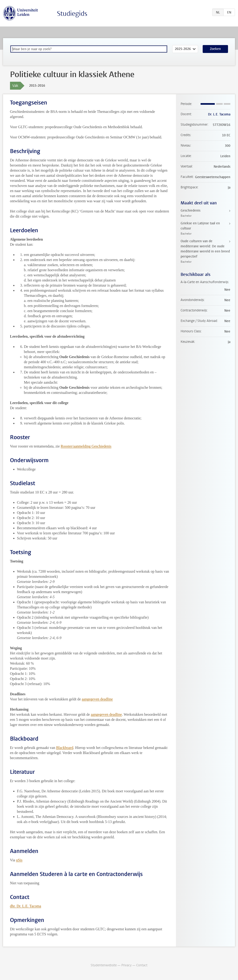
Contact (142, 965)
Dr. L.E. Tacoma (219, 114)
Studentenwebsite (104, 965)
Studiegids (72, 14)
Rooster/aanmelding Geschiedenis (86, 446)
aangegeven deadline (97, 699)
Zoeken (215, 49)
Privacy (126, 965)
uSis (19, 860)
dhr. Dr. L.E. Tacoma (26, 906)
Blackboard (65, 748)
